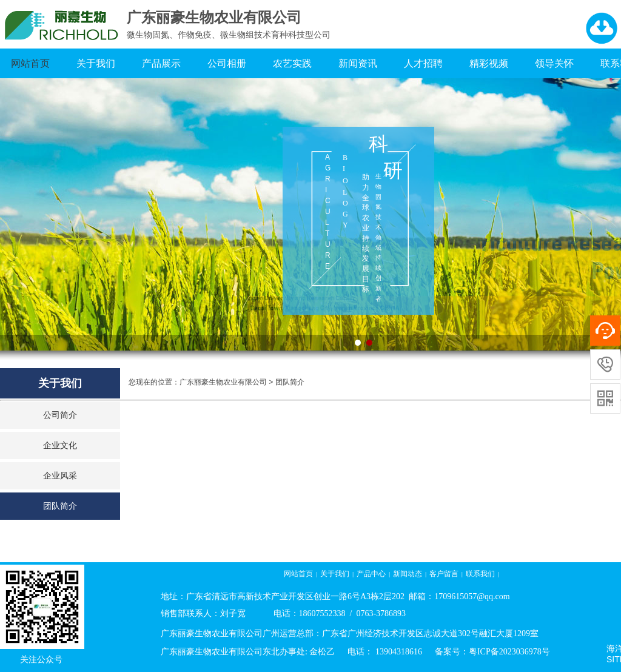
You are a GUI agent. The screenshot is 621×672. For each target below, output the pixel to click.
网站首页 (30, 63)
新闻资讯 (358, 63)
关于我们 (96, 63)
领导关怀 (554, 63)
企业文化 (60, 445)
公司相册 (227, 63)
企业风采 (60, 476)
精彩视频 (489, 63)
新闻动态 (408, 574)
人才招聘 (423, 63)
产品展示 (161, 63)
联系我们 (480, 574)
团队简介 (60, 506)
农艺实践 (292, 63)
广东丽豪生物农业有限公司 (223, 382)
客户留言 (444, 574)
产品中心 (371, 574)
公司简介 (60, 415)
